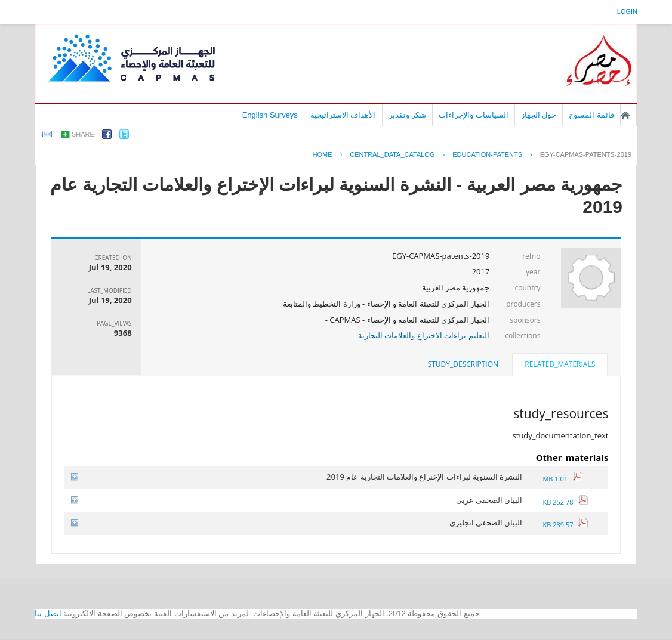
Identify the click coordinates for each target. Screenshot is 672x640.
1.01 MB (562, 479)
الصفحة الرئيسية (625, 115)
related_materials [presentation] (560, 364)
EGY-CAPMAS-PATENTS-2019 (586, 154)
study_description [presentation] (463, 364)
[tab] (560, 366)
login (627, 11)
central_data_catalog (392, 154)
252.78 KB (565, 502)
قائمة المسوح (591, 115)
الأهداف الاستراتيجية (343, 115)
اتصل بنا (48, 613)
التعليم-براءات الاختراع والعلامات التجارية (424, 335)
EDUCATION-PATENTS (487, 154)
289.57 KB (565, 525)
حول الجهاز (539, 115)
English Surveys (270, 115)
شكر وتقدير (408, 115)
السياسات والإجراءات (474, 115)
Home (322, 154)
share (83, 134)
